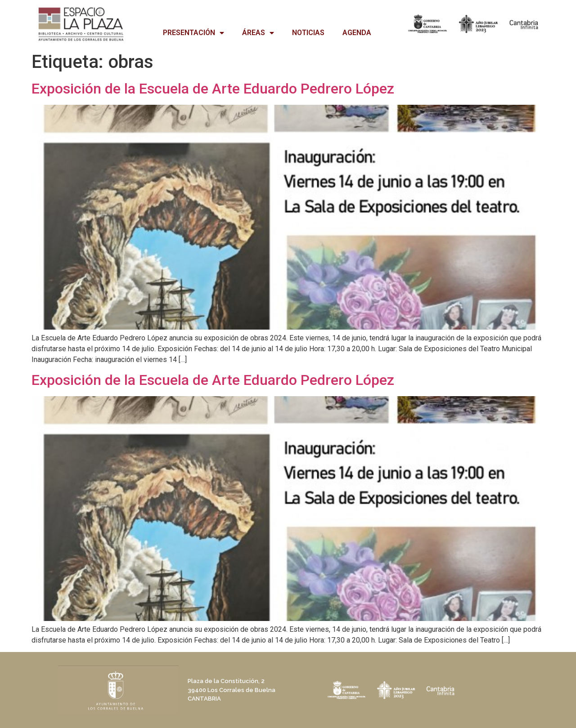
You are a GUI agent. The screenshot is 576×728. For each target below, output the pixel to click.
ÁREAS (258, 33)
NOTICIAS (308, 33)
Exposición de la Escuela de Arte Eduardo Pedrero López (213, 89)
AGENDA (357, 33)
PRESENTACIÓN (193, 33)
